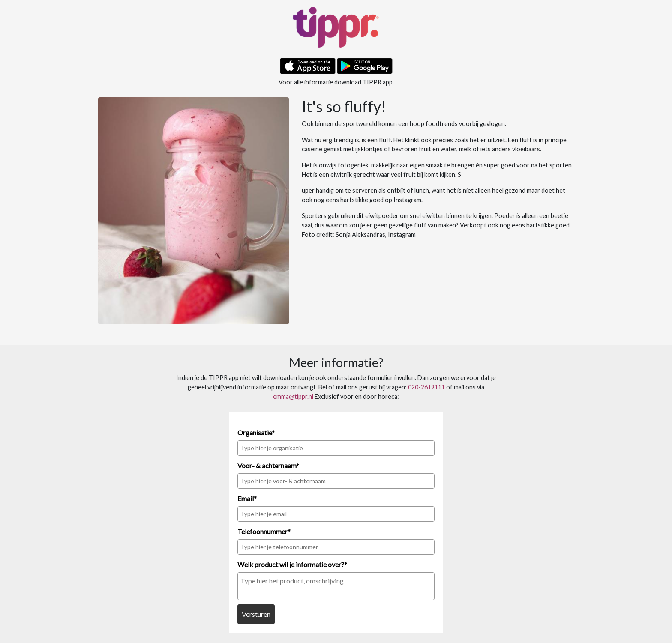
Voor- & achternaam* (268, 465)
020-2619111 (426, 387)
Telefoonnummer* (264, 531)
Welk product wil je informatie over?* (292, 564)
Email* (247, 498)
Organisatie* (256, 432)
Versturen (256, 614)
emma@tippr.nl (293, 396)
